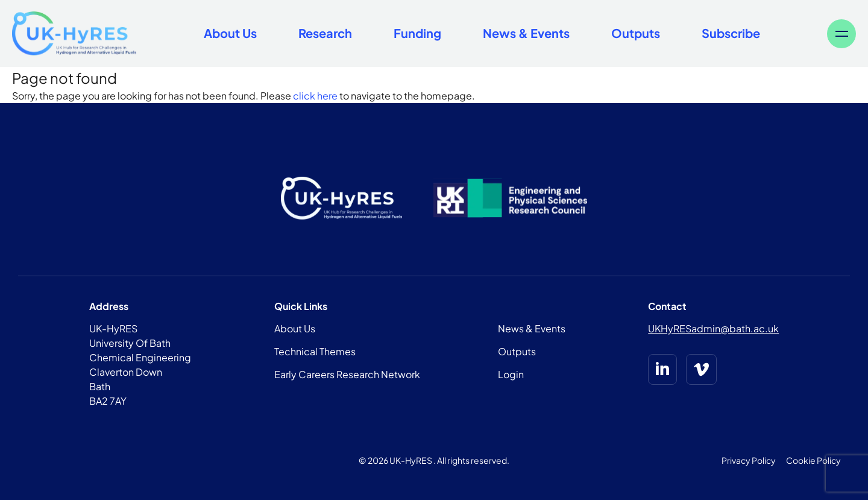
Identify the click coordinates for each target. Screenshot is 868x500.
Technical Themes (315, 351)
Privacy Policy (749, 460)
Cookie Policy (813, 460)
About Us (230, 33)
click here (315, 96)
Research (325, 33)
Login (511, 374)
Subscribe (731, 33)
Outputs (636, 33)
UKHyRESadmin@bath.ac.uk (713, 328)
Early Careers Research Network (347, 374)
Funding (417, 33)
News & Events (526, 33)
